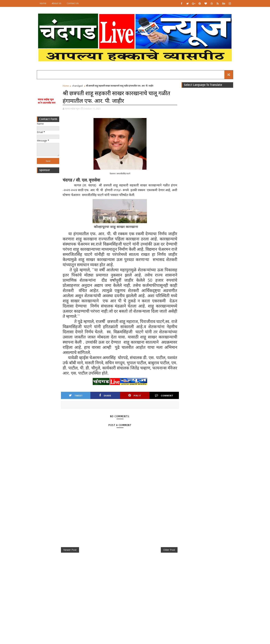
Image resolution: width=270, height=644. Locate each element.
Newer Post (70, 550)
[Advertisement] (48, 226)
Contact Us (73, 3)
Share (105, 395)
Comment (164, 395)
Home (43, 3)
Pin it (135, 395)
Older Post (169, 550)
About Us (57, 3)
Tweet (76, 395)
